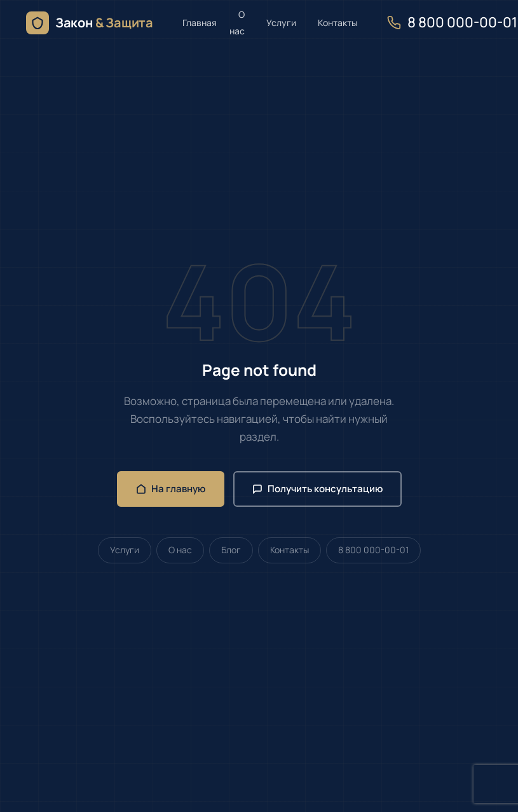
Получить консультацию (317, 489)
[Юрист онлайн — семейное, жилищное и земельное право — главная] (90, 23)
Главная (200, 23)
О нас (237, 23)
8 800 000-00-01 (373, 550)
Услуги (281, 23)
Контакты (338, 23)
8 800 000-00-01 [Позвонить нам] (452, 22)
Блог (231, 550)
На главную (171, 489)
